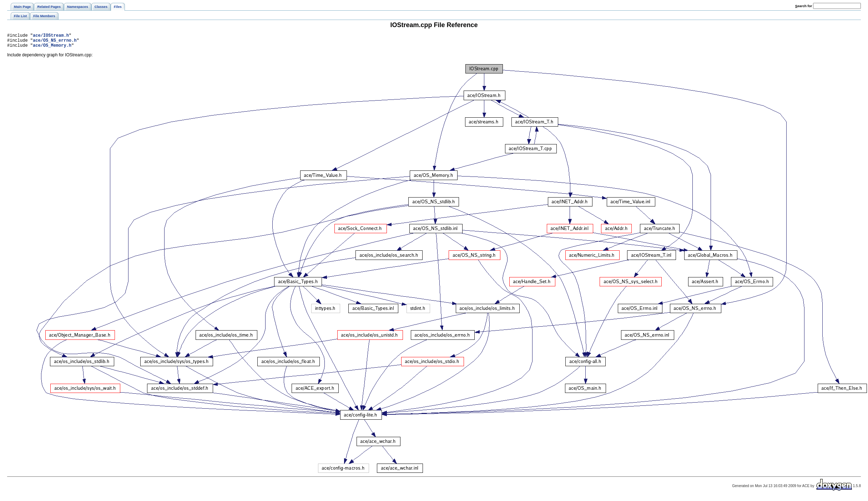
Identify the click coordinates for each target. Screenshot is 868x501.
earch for (804, 6)
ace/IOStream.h (51, 36)
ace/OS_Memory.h (52, 48)
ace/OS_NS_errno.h (55, 42)
